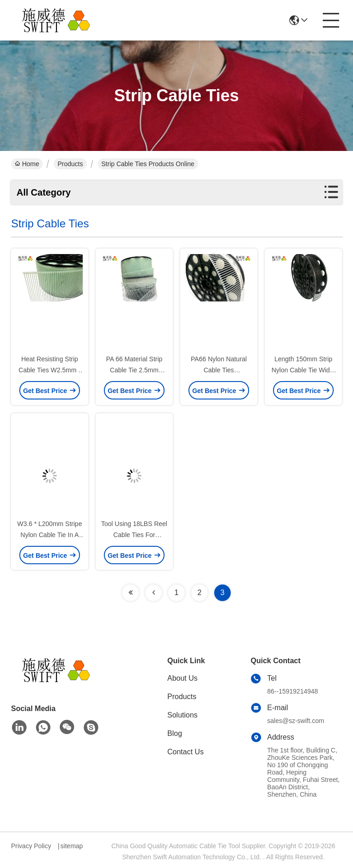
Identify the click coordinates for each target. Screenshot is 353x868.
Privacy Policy (31, 846)
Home (27, 164)
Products (70, 164)
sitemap (71, 846)
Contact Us (185, 752)
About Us (182, 678)
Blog (175, 733)
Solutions (182, 715)
